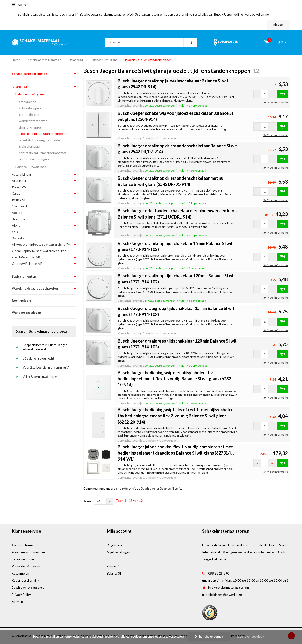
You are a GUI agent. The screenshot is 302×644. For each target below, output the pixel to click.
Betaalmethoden (23, 559)
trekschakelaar (30, 146)
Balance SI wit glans (104, 60)
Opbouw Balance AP (27, 264)
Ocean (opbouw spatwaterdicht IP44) (40, 251)
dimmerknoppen (31, 127)
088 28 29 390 (219, 573)
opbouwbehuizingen (34, 159)
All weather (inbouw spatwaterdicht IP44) (43, 244)
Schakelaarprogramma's (44, 60)
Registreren (115, 545)
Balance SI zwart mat (31, 167)
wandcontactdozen (33, 121)
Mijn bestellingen (118, 552)
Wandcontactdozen (26, 313)
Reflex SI (19, 200)
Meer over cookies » (251, 637)
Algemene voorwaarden (28, 552)
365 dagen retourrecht (38, 358)
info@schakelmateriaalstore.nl (229, 588)
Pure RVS (19, 187)
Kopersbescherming (25, 580)
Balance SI (76, 60)
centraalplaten (30, 114)
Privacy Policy (21, 595)
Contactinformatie (24, 545)
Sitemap (17, 602)
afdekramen (28, 102)
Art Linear (19, 181)
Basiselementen (24, 276)
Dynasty (18, 238)
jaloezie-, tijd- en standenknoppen (148, 60)
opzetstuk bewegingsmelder (40, 140)
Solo (15, 232)
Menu (21, 5)
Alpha (16, 225)
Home (16, 60)
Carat (16, 193)
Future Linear (22, 174)
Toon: (87, 501)
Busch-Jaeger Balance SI (157, 489)
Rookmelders (22, 301)
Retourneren (20, 573)
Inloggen (278, 25)
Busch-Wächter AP (26, 257)
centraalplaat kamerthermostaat (43, 153)
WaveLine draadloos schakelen (35, 288)
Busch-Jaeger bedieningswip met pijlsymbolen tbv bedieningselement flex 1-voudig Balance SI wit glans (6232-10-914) (175, 379)
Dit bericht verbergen (209, 637)
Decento (18, 219)
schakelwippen (30, 108)
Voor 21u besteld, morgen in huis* (46, 367)
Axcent (17, 213)
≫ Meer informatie (276, 102)
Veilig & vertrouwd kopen (40, 377)
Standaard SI (21, 206)
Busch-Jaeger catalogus (28, 588)
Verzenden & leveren (26, 566)
